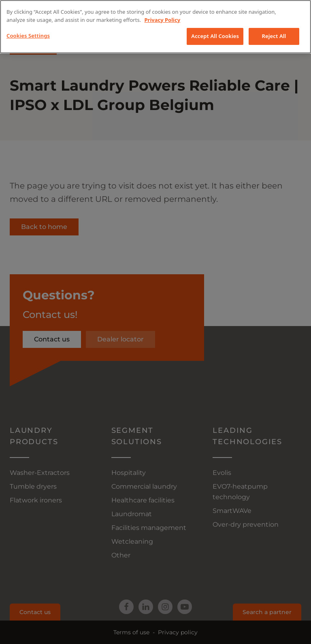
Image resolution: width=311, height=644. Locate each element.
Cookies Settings (28, 36)
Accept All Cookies (215, 36)
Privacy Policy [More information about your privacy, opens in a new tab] (163, 20)
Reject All (274, 36)
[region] (155, 27)
